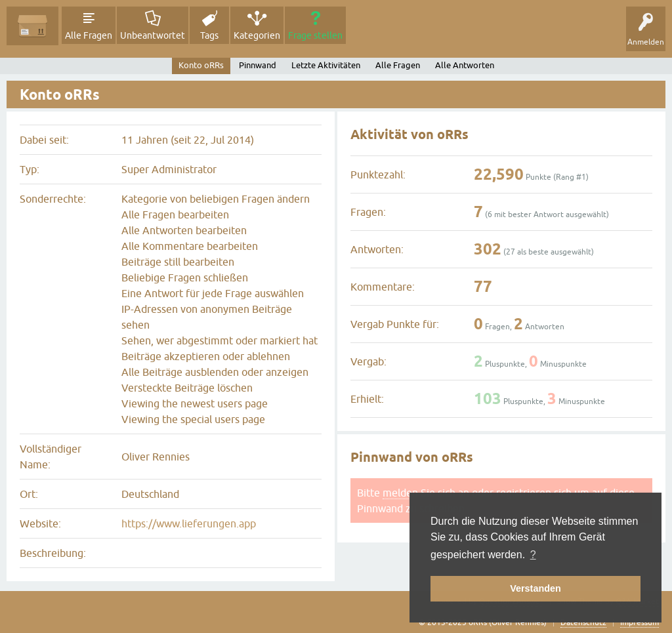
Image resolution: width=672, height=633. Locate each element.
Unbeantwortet (153, 35)
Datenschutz (583, 623)
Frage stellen (315, 35)
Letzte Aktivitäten (326, 65)
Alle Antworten (465, 65)
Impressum (640, 623)
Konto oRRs (201, 65)
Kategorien (257, 35)
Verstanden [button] (535, 588)
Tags (209, 35)
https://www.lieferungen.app (189, 523)
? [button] (533, 555)
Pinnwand (258, 65)
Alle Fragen (89, 35)
